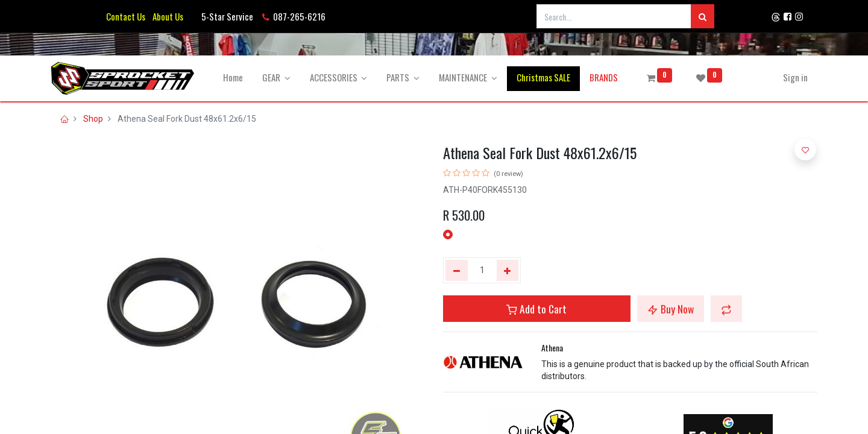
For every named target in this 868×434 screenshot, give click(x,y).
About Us (166, 16)
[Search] (703, 16)
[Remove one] (457, 271)
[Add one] (508, 271)
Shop (93, 119)
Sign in (795, 77)
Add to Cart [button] (536, 309)
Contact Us (126, 16)
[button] (726, 309)
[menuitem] (233, 77)
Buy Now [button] (671, 309)
